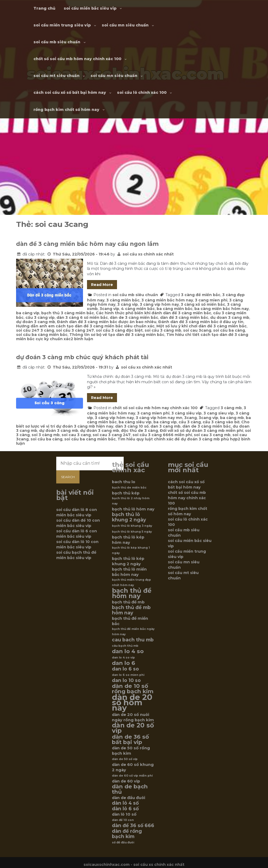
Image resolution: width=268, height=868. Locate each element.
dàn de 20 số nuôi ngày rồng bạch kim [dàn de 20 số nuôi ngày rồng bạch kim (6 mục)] (133, 717)
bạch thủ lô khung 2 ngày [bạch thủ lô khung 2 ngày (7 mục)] (129, 517)
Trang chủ (44, 8)
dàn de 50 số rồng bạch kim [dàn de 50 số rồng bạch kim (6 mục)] (131, 751)
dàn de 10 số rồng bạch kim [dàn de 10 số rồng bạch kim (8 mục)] (133, 689)
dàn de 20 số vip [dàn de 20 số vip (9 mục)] (133, 728)
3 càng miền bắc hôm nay (167, 300)
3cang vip (109, 309)
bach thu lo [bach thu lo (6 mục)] (124, 482)
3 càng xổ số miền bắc (203, 304)
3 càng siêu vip (186, 413)
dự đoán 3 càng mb (59, 431)
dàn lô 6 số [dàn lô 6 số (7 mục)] (125, 809)
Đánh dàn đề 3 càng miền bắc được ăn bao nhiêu (107, 322)
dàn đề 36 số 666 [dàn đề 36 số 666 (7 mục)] (133, 826)
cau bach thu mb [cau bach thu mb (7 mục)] (133, 640)
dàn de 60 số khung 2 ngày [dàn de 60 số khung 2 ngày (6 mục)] (133, 767)
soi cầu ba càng (229, 330)
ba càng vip (28, 313)
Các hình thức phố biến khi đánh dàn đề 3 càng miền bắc (154, 313)
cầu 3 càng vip (40, 317)
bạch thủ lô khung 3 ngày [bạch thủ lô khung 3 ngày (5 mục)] (132, 526)
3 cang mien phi (211, 300)
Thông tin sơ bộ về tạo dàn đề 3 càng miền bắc (117, 335)
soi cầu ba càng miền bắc (42, 335)
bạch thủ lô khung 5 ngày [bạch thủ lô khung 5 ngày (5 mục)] (132, 532)
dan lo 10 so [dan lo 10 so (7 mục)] (126, 680)
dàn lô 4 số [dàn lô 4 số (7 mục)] (125, 803)
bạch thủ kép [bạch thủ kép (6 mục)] (126, 493)
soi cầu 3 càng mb (163, 330)
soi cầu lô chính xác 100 (142, 92)
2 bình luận (82, 339)
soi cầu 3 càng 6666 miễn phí (162, 435)
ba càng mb (232, 418)
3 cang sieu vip (219, 413)
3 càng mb (231, 408)
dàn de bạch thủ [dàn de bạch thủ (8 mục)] (130, 789)
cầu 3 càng (190, 422)
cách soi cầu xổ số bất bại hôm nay (70, 92)
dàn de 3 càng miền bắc (134, 317)
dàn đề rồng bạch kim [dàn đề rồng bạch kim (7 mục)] (127, 834)
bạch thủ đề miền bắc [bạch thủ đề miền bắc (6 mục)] (130, 621)
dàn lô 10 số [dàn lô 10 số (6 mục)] (124, 814)
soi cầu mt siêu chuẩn (56, 76)
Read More (102, 285)
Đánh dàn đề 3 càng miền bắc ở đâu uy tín (201, 322)
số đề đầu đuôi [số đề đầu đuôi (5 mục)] (123, 842)
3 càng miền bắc (123, 300)
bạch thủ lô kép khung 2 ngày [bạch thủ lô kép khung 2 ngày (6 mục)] (128, 561)
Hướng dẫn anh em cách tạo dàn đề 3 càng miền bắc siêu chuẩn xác (85, 326)
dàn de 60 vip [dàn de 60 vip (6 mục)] (126, 781)
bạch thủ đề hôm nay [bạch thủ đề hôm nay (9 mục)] (132, 593)
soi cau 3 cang (76, 435)
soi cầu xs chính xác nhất (148, 254)
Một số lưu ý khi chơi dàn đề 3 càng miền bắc (201, 326)
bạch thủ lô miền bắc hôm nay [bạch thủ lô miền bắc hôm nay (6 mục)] (129, 572)
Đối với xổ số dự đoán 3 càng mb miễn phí (201, 431)
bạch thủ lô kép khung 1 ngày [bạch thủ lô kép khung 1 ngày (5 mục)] (131, 550)
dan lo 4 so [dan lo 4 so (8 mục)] (128, 651)
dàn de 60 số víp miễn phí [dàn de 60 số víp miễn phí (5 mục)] (132, 776)
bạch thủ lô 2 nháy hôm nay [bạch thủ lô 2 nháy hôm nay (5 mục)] (131, 501)
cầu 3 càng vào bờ (221, 422)
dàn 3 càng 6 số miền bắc (82, 317)
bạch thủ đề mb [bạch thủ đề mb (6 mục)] (128, 602)
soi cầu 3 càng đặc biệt (119, 330)
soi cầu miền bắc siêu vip (90, 8)
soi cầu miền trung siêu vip (62, 25)
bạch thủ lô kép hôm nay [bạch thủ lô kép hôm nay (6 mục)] (128, 540)
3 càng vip (128, 304)
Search (68, 477)
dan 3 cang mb (165, 426)
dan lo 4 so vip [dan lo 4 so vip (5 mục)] (123, 658)
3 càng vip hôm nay (114, 418)
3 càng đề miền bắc (201, 295)
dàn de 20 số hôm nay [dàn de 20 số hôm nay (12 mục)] (132, 703)
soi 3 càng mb (46, 435)
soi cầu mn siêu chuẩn (125, 25)
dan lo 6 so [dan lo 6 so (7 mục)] (125, 669)
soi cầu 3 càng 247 (75, 330)
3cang (190, 418)
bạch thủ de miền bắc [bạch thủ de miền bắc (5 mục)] (129, 488)
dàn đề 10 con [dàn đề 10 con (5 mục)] (123, 820)
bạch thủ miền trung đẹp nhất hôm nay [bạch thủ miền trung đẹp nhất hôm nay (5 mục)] (131, 582)
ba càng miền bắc (175, 309)
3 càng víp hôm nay (159, 304)
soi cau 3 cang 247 (112, 435)
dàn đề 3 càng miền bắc (184, 317)
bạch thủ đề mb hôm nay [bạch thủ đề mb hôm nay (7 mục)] (131, 610)
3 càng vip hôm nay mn (159, 418)
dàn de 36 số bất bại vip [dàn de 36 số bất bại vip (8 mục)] (130, 739)
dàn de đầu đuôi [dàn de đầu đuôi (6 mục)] (129, 798)
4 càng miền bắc (138, 309)
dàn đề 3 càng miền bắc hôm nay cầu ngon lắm (87, 244)
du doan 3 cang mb (230, 317)
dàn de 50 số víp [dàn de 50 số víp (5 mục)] (125, 759)
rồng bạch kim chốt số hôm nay (66, 110)
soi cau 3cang (197, 330)
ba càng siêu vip (135, 422)
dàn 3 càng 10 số (132, 426)
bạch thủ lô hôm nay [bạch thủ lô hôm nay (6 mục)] (133, 509)
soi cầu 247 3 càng (35, 330)
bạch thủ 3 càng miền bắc (68, 313)
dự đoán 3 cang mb (36, 322)
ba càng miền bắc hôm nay (222, 309)
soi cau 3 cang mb (212, 435)
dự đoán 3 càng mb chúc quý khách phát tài (82, 357)
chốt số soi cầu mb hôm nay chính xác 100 (77, 59)
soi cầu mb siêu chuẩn (57, 42)
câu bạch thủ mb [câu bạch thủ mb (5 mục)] (125, 646)
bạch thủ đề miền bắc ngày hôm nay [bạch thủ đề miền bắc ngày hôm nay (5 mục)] (133, 632)
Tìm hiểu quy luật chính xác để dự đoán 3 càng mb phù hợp (178, 439)
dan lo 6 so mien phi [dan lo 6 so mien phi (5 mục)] (128, 675)
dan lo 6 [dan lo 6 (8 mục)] (124, 663)
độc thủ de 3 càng (139, 431)
